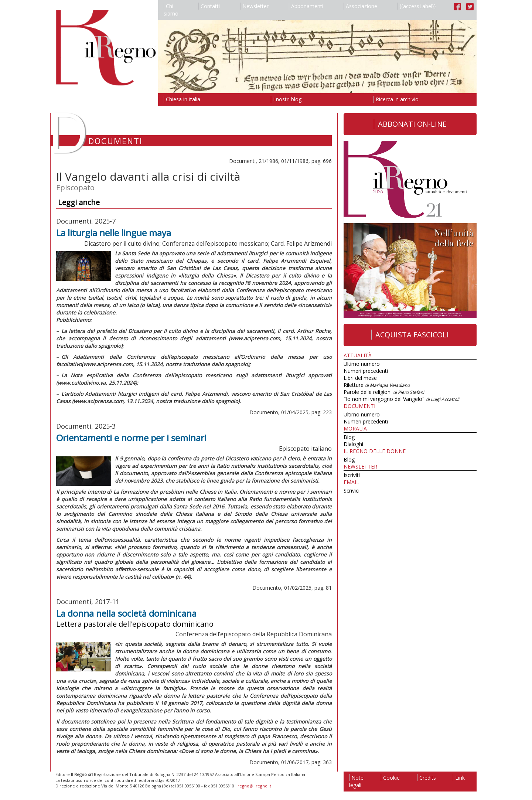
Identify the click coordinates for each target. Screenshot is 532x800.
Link (459, 778)
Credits (427, 778)
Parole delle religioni (384, 392)
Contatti (209, 6)
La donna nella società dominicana (126, 613)
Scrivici (352, 491)
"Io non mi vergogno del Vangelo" (401, 399)
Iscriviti (352, 475)
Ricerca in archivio (396, 99)
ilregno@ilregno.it (253, 786)
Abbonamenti (306, 6)
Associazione (360, 6)
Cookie (390, 778)
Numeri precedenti (366, 371)
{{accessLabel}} (417, 6)
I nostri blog (286, 99)
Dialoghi (353, 444)
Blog (349, 437)
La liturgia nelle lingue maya (114, 233)
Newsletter (254, 6)
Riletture (377, 385)
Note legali (356, 781)
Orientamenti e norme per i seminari (131, 438)
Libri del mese (360, 378)
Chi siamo (171, 10)
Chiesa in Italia (182, 99)
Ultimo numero (362, 364)
